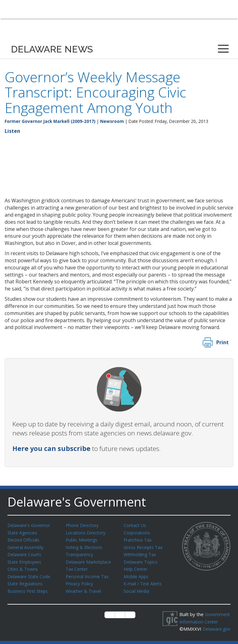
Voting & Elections (85, 546)
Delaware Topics (142, 560)
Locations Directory (87, 532)
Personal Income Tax (88, 574)
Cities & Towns (24, 567)
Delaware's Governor (30, 525)
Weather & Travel (85, 588)
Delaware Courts (25, 553)
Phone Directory (83, 525)
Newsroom (112, 121)
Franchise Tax (138, 539)
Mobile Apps (137, 574)
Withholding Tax (141, 553)
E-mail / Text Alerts (144, 581)
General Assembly (27, 546)
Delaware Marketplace (90, 560)
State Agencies (23, 532)
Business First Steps (29, 588)
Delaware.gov (200, 632)
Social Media (137, 588)
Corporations (138, 532)
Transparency (80, 553)
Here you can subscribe (51, 448)
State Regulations (26, 581)
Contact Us (135, 525)
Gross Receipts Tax (145, 546)
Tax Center (78, 567)
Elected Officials (25, 539)
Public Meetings (83, 539)
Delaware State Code (30, 574)
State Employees (26, 560)
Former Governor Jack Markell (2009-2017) (50, 121)
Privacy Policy (80, 581)
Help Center (137, 567)
